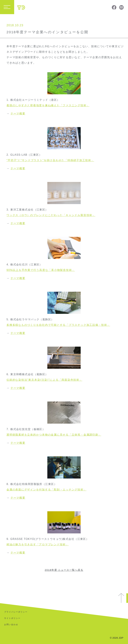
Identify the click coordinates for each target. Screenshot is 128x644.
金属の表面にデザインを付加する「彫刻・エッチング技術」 (46, 490)
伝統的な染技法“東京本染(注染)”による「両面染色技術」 (44, 380)
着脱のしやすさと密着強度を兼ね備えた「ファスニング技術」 (48, 105)
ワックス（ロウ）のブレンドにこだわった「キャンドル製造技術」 (51, 215)
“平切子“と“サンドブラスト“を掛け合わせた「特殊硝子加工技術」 (50, 160)
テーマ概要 (18, 114)
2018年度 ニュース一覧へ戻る (64, 570)
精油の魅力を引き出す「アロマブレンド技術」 (38, 544)
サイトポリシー (12, 618)
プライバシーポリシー (16, 612)
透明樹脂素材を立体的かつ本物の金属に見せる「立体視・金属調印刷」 (54, 435)
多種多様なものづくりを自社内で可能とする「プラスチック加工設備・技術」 (58, 325)
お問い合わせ (11, 625)
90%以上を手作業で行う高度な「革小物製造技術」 (41, 270)
